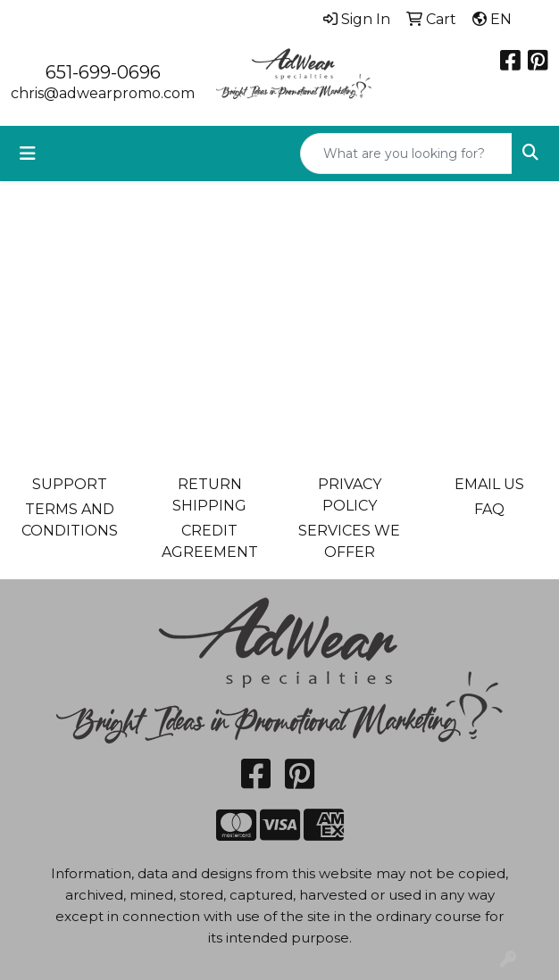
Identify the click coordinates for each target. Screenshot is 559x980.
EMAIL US (489, 484)
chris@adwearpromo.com (103, 93)
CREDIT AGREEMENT (210, 541)
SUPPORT (70, 484)
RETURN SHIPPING (209, 495)
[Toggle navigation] (28, 154)
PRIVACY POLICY (350, 495)
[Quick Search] (406, 154)
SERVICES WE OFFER (349, 541)
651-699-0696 (103, 72)
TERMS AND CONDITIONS (70, 520)
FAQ (489, 509)
